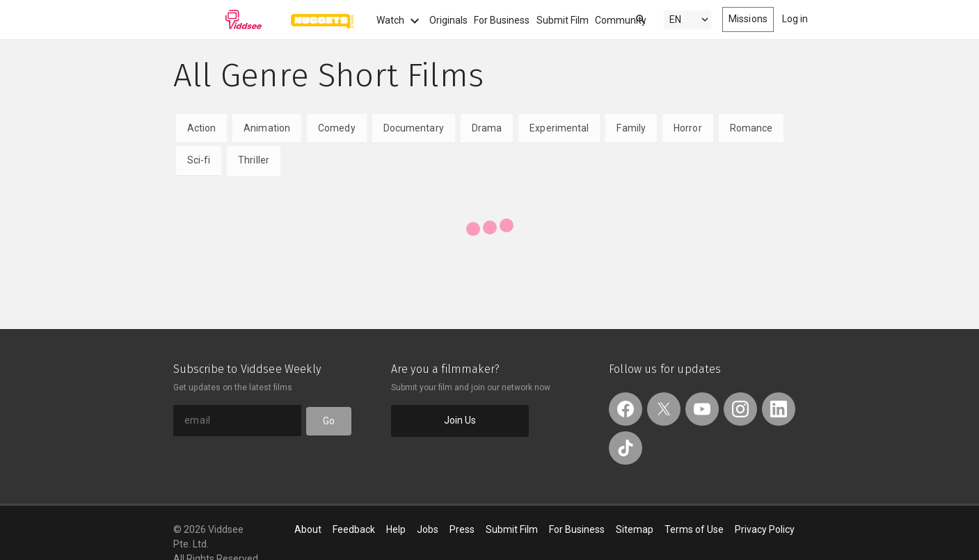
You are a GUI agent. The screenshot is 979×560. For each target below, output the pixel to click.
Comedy (337, 128)
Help (396, 529)
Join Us (460, 420)
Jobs (428, 529)
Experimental (559, 128)
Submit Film (563, 20)
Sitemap (635, 529)
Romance (751, 128)
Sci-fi (199, 160)
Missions (748, 19)
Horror (688, 128)
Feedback (354, 529)
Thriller (254, 160)
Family (631, 128)
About (308, 529)
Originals (448, 20)
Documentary (414, 128)
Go (329, 421)
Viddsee (218, 19)
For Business (502, 20)
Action (202, 128)
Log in (795, 19)
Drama (487, 128)
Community (621, 20)
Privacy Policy (765, 529)
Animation (267, 128)
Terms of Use (694, 529)
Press (462, 529)
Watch (400, 21)
